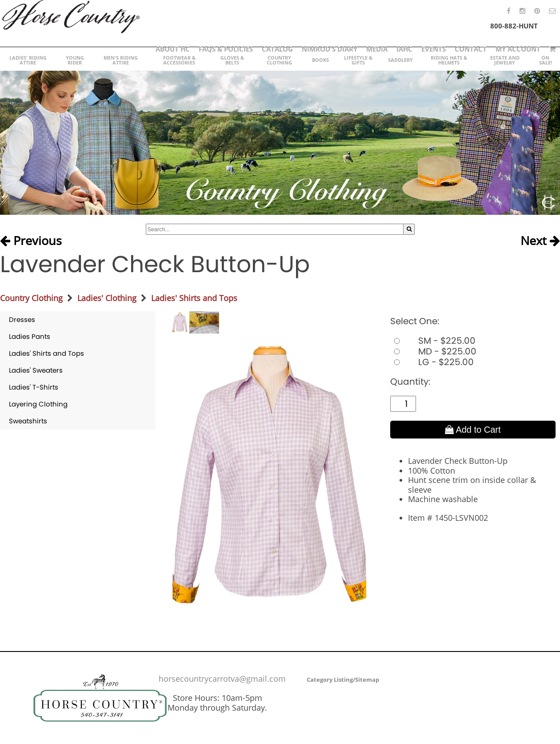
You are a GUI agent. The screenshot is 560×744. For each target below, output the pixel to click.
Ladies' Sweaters (36, 370)
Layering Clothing (38, 404)
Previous (31, 241)
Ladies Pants (30, 336)
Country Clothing (31, 298)
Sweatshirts (28, 421)
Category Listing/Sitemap (343, 680)
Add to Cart (473, 430)
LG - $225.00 (432, 362)
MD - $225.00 (433, 351)
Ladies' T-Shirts (34, 387)
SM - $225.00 (433, 341)
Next (540, 241)
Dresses (22, 320)
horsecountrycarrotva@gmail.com (222, 679)
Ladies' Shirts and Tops (194, 298)
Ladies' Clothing (107, 298)
